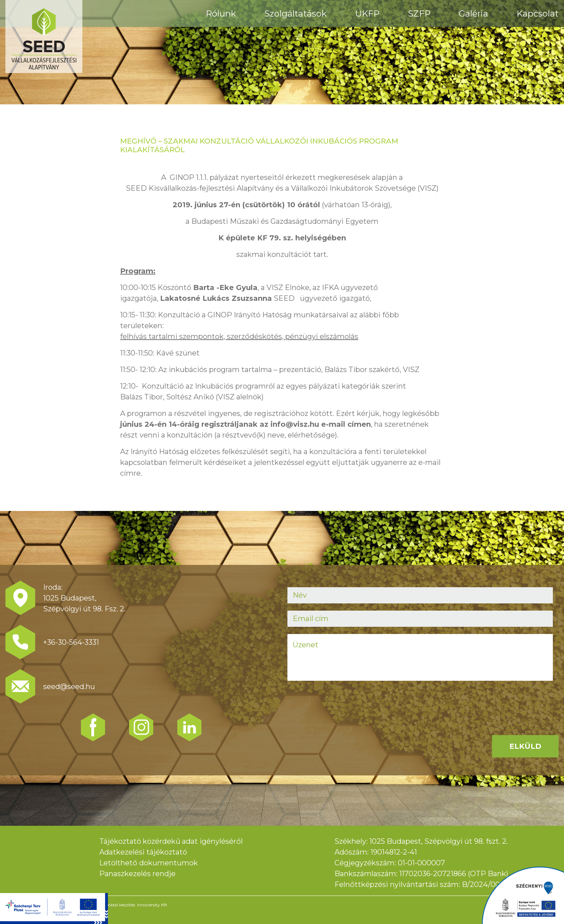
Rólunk (221, 13)
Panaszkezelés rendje (137, 874)
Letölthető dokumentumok (149, 863)
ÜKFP (367, 13)
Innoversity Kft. (153, 905)
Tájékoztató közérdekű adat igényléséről (171, 841)
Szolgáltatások (295, 13)
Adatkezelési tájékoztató (143, 852)
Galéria (473, 13)
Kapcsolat (538, 13)
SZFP (419, 13)
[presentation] (342, 702)
